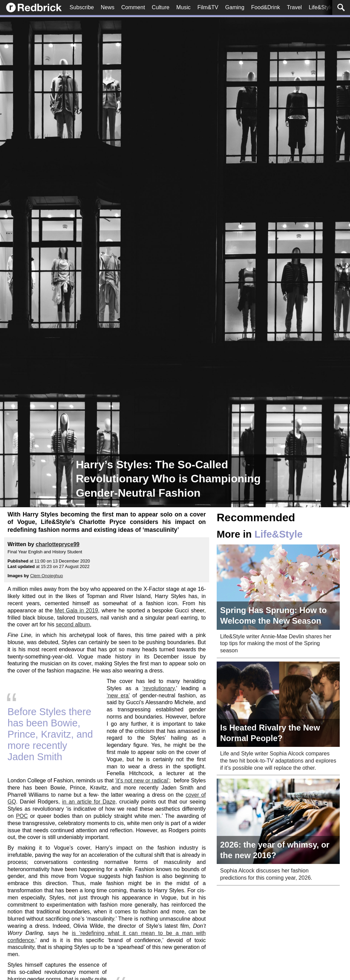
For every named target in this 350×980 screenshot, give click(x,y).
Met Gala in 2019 (76, 610)
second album (73, 624)
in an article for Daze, (90, 802)
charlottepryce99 (57, 544)
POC (22, 816)
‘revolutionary (159, 688)
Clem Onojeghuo (46, 576)
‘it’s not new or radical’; (143, 780)
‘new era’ (118, 695)
